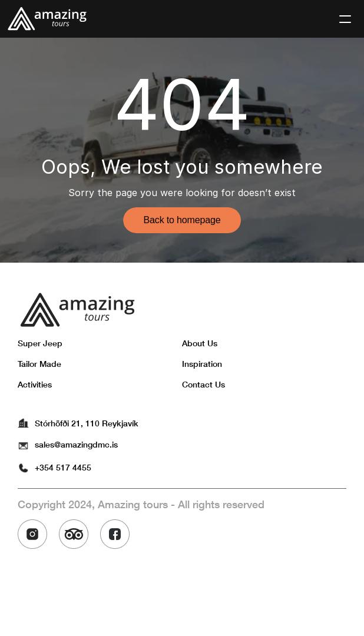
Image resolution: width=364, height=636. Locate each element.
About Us (200, 343)
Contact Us (203, 384)
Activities (35, 384)
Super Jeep (40, 343)
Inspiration (202, 364)
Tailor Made (39, 364)
